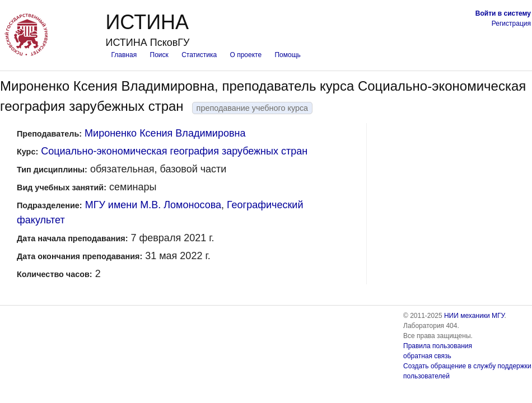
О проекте (246, 55)
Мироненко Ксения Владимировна (165, 133)
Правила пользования (438, 346)
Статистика (199, 55)
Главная (124, 55)
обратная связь (427, 356)
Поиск (159, 55)
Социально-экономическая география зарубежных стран (174, 151)
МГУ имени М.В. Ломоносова (153, 205)
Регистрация (511, 24)
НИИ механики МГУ (474, 316)
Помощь (287, 55)
